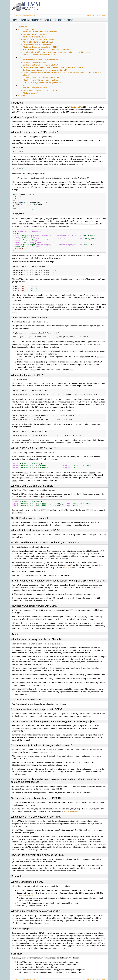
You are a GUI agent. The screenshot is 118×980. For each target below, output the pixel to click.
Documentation (29, 15)
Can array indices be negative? (34, 62)
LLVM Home (16, 15)
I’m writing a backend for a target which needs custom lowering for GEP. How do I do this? (56, 52)
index (104, 15)
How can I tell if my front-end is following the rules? (42, 83)
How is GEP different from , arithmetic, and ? (47, 50)
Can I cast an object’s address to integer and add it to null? (45, 70)
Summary (22, 95)
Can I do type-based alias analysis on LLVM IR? (41, 77)
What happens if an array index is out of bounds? (41, 60)
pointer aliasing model (25, 891)
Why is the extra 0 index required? (36, 34)
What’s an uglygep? (30, 93)
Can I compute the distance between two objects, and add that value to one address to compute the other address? (56, 776)
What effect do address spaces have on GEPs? (40, 47)
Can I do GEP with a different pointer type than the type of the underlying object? (53, 67)
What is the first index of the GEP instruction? (40, 32)
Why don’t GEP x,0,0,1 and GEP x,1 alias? (39, 39)
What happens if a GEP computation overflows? (41, 80)
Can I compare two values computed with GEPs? (41, 65)
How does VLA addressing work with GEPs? (39, 55)
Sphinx (101, 978)
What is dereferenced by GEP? (34, 37)
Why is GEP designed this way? (35, 88)
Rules (20, 57)
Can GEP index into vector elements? (37, 44)
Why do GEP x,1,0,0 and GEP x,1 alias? (38, 42)
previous (91, 15)
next (98, 15)
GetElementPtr (76, 107)
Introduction (22, 27)
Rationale (22, 85)
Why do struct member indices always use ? (41, 90)
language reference (71, 807)
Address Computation (26, 29)
